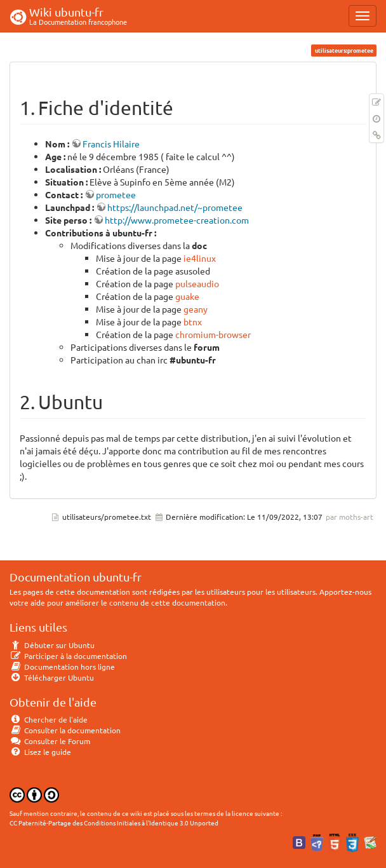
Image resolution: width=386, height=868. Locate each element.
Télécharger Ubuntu (52, 677)
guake (187, 296)
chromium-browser (213, 334)
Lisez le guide (40, 752)
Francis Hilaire (111, 144)
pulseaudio (197, 283)
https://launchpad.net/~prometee (175, 207)
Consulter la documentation (65, 730)
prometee (116, 194)
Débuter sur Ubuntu (52, 645)
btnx (193, 322)
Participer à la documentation (68, 656)
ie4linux (200, 258)
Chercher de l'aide (49, 719)
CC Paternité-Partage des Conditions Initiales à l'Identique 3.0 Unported (114, 823)
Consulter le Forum (50, 741)
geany (196, 309)
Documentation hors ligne (62, 667)
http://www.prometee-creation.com (177, 220)
